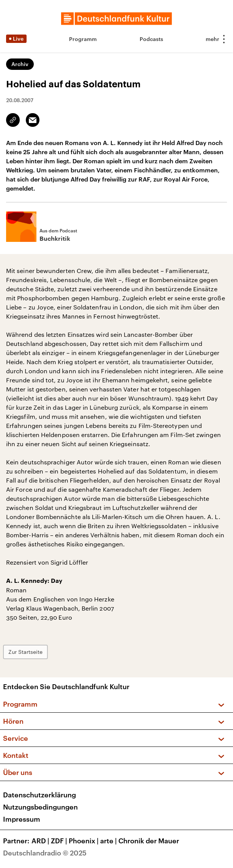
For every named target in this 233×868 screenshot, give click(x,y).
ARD (41, 841)
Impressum (22, 819)
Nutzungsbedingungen (40, 807)
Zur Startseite (25, 652)
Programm (83, 39)
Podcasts (151, 39)
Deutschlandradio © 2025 (45, 853)
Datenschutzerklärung (39, 795)
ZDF (60, 841)
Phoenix (84, 841)
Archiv (20, 64)
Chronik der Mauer (149, 841)
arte (109, 841)
